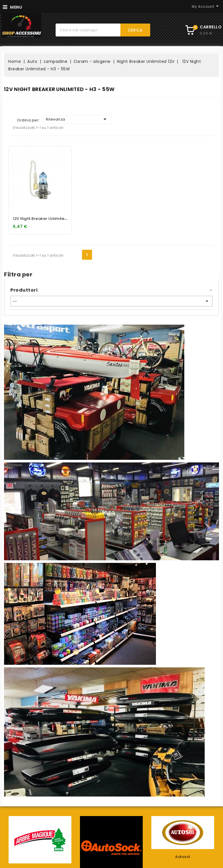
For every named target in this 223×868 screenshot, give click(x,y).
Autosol (183, 857)
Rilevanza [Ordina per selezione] (77, 119)
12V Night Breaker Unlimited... (42, 219)
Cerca (135, 30)
